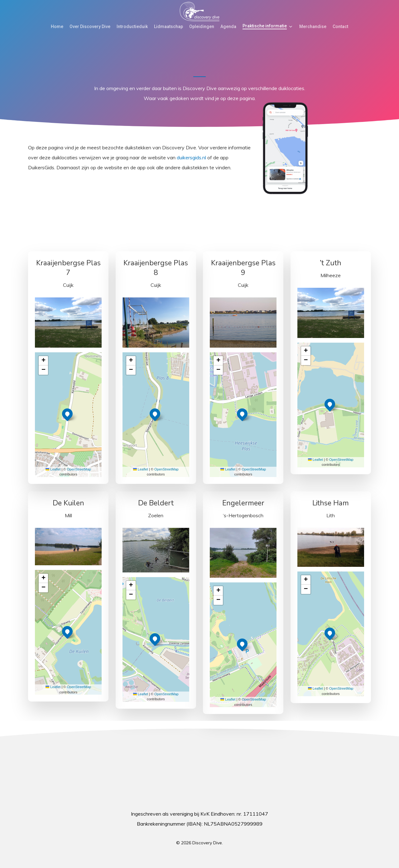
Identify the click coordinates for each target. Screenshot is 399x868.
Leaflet (53, 469)
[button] (67, 414)
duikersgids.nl (191, 157)
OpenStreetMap (79, 469)
